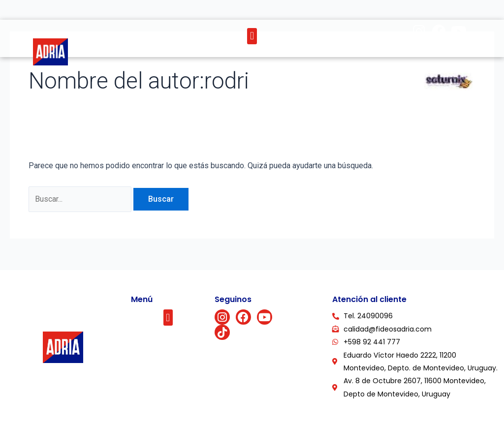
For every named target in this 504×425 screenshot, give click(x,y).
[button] (252, 36)
